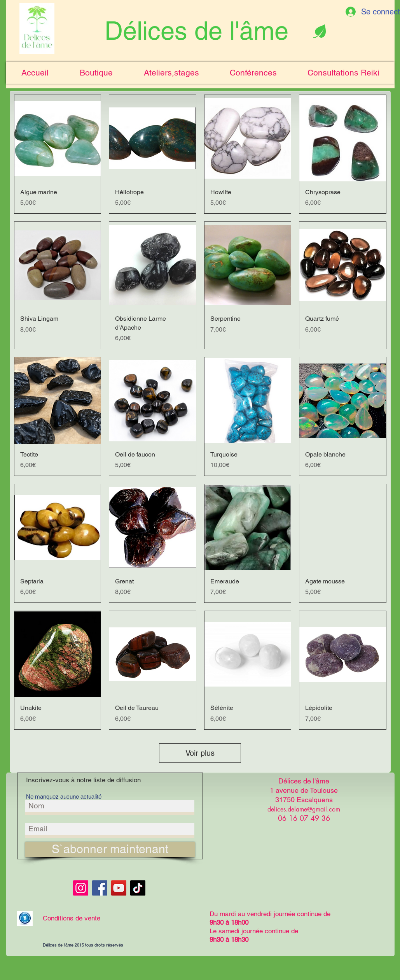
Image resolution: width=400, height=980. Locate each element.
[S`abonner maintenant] (110, 849)
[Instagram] (81, 888)
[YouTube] (119, 888)
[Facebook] (100, 888)
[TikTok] (138, 888)
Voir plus (200, 753)
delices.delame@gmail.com (304, 809)
